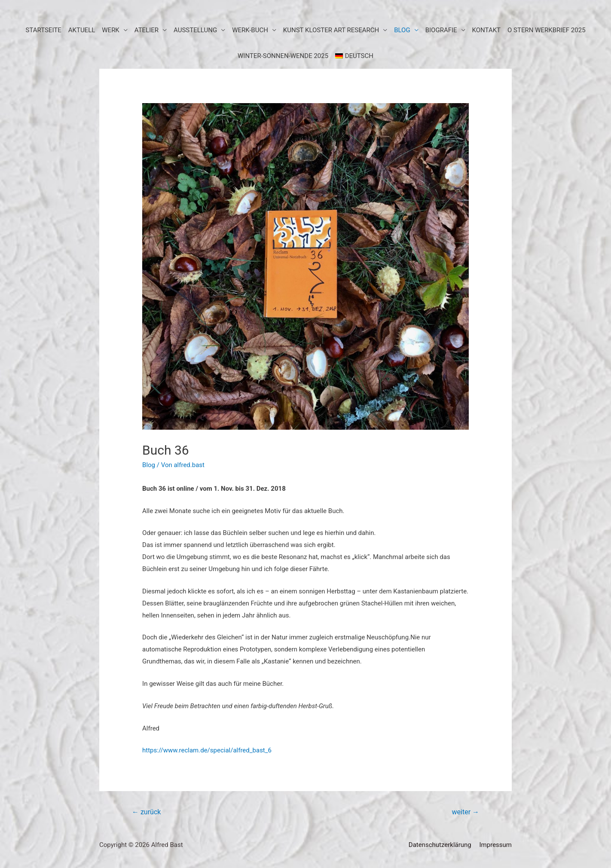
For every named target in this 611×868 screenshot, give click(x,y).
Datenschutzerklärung (440, 845)
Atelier (147, 30)
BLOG (402, 30)
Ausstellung (195, 30)
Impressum (496, 845)
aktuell (82, 30)
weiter (466, 812)
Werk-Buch (250, 30)
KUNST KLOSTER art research (331, 30)
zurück (146, 812)
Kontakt (487, 30)
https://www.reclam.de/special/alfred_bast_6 (207, 750)
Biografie (441, 30)
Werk (111, 30)
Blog (149, 465)
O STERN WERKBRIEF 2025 (547, 30)
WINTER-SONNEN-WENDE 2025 (283, 56)
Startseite (43, 30)
